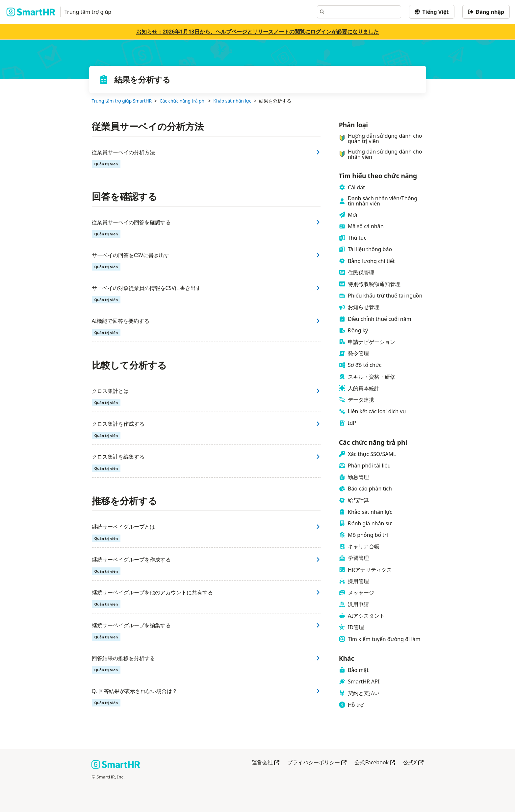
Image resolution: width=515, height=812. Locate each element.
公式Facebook (375, 763)
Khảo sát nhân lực (232, 101)
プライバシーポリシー (317, 763)
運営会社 (266, 763)
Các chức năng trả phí (183, 101)
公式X (413, 763)
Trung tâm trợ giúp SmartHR (122, 101)
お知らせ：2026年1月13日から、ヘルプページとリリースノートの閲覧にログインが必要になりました (257, 32)
